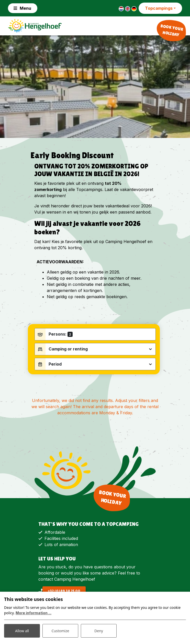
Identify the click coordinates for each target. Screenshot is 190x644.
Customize (60, 631)
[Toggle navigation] (23, 8)
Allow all (22, 631)
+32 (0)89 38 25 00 (64, 591)
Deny (99, 631)
